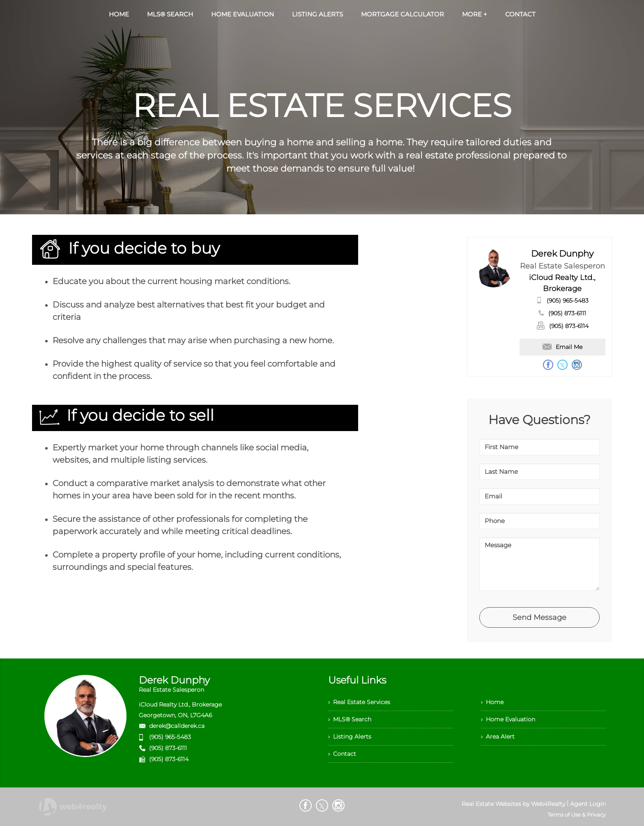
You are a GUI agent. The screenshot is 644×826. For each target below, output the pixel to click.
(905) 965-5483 (568, 301)
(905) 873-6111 (567, 313)
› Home (492, 702)
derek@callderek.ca (177, 726)
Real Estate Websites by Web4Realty (513, 804)
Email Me (562, 347)
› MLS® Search (350, 719)
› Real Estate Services (359, 702)
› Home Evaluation (508, 719)
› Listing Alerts (350, 737)
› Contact (342, 754)
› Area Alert (498, 737)
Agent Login (588, 804)
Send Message (539, 617)
